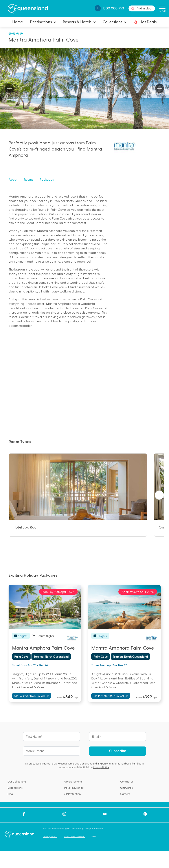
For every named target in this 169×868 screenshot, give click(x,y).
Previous (10, 89)
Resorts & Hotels (77, 22)
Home (18, 22)
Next (159, 89)
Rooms (29, 179)
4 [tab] (89, 121)
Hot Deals (145, 22)
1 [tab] (76, 121)
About (13, 179)
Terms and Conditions (80, 764)
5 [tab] (93, 121)
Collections (112, 22)
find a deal (142, 8)
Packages (47, 179)
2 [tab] (80, 121)
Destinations (41, 22)
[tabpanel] (84, 89)
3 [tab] (84, 121)
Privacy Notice (101, 767)
